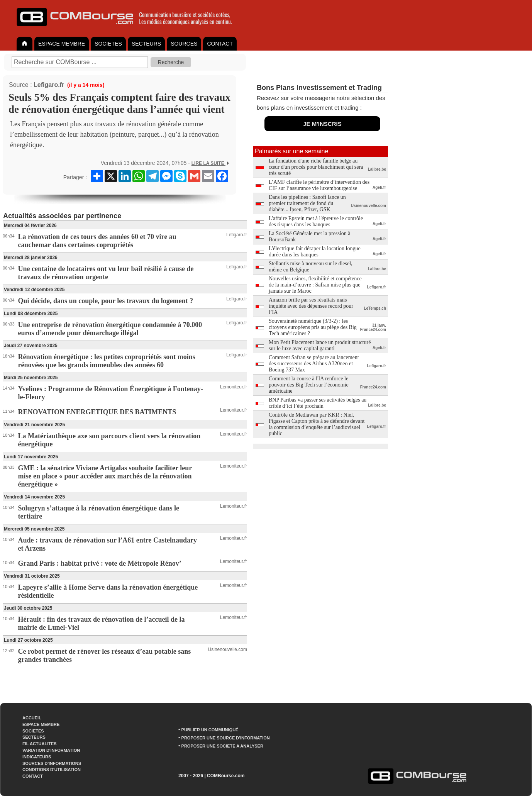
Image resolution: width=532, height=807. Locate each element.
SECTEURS (146, 44)
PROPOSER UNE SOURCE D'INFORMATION (226, 738)
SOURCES (184, 44)
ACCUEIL (32, 718)
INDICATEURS (37, 757)
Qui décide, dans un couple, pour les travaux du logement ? (106, 301)
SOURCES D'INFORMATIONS (52, 763)
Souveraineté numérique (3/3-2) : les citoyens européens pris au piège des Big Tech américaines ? (313, 327)
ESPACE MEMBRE (62, 44)
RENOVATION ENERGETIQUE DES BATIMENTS (97, 412)
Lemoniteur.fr (234, 387)
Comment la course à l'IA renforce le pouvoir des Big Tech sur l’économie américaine (309, 385)
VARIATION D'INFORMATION (51, 750)
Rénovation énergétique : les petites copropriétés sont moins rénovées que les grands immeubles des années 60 (107, 361)
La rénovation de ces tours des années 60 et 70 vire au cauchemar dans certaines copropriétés (97, 241)
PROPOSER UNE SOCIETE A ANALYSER (222, 746)
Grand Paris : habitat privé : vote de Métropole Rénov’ (100, 563)
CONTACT (220, 44)
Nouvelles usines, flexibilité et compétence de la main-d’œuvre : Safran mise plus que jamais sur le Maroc (315, 285)
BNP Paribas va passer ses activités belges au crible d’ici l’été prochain (318, 403)
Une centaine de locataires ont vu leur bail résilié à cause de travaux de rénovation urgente (106, 273)
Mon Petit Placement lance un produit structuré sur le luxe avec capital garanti (320, 345)
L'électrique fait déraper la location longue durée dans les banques (315, 252)
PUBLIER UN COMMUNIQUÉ (210, 730)
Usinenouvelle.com (228, 649)
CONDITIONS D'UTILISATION (52, 770)
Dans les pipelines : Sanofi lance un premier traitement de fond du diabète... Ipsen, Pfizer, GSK (307, 203)
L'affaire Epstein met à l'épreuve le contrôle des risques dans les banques (316, 221)
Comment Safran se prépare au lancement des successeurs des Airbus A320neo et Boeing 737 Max (314, 364)
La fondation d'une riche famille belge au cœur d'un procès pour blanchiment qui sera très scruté (316, 167)
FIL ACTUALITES (40, 744)
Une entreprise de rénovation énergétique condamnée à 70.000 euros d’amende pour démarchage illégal (110, 329)
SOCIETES (108, 44)
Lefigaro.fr (49, 85)
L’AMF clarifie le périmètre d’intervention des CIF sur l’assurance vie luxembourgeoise (319, 185)
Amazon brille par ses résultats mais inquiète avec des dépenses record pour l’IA (311, 306)
